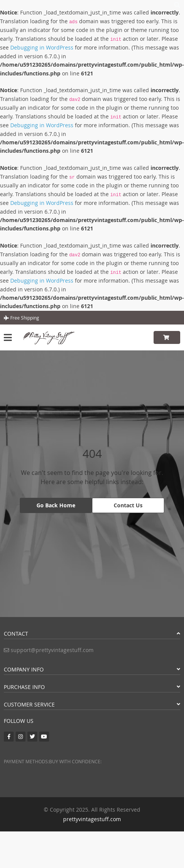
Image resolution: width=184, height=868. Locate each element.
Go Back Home (56, 505)
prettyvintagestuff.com (92, 819)
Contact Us (128, 505)
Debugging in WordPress (42, 47)
